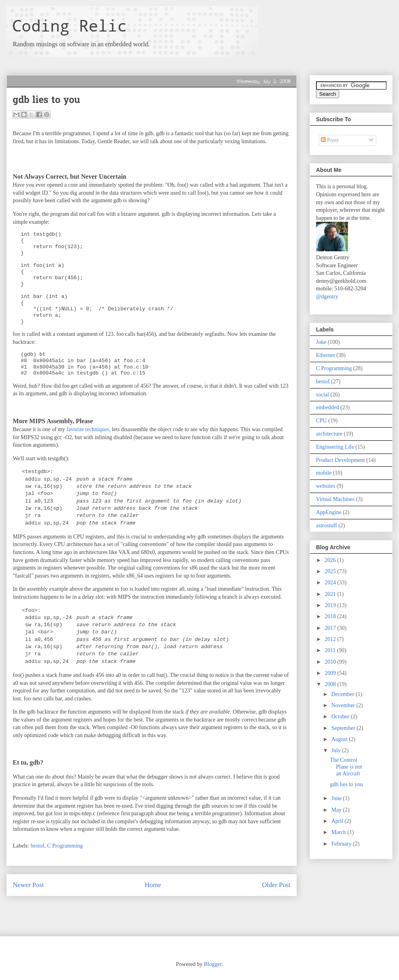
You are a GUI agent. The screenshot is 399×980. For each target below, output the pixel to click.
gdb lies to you (347, 784)
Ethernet (325, 355)
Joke (321, 342)
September (344, 728)
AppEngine (329, 512)
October (341, 717)
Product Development (340, 460)
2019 (331, 605)
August (340, 739)
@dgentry (327, 297)
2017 (331, 628)
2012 (331, 639)
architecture (329, 434)
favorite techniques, (89, 429)
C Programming (65, 846)
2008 (331, 684)
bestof (38, 846)
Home (153, 885)
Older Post (276, 885)
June (337, 798)
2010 (331, 662)
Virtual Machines (335, 499)
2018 (331, 616)
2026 (331, 560)
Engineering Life (335, 447)
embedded (328, 407)
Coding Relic (69, 25)
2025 (331, 571)
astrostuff (327, 525)
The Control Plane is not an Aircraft (346, 767)
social (323, 395)
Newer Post (28, 885)
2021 (331, 594)
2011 (331, 650)
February (342, 844)
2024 (331, 583)
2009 (331, 673)
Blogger (213, 964)
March (339, 832)
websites (326, 486)
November (344, 705)
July (337, 750)
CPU (321, 421)
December (343, 694)
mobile (324, 473)
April (338, 821)
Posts (330, 140)
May (337, 810)
